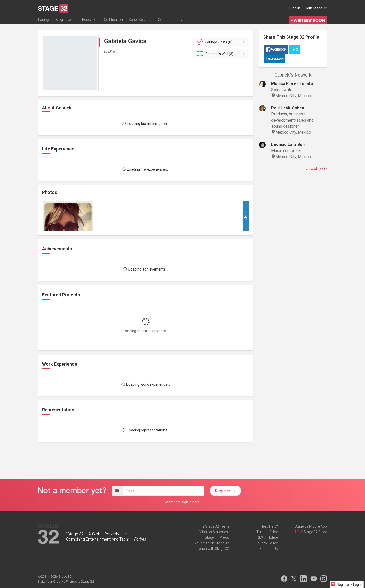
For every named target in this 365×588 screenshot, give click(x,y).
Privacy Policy (267, 543)
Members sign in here (182, 502)
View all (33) (316, 169)
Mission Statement (214, 532)
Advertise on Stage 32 (212, 543)
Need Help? (269, 526)
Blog (59, 20)
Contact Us (269, 549)
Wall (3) (222, 54)
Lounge (44, 20)
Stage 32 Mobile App (311, 526)
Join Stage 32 (316, 8)
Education (90, 20)
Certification (113, 20)
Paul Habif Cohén (288, 108)
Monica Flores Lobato (292, 84)
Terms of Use (267, 532)
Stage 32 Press (217, 537)
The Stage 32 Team (214, 526)
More (246, 216)
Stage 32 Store (315, 532)
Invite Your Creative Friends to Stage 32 (66, 582)
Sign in (295, 8)
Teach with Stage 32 (213, 549)
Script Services (140, 20)
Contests (165, 20)
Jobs (72, 20)
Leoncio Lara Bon (288, 145)
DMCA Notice (267, 537)
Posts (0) (222, 42)
